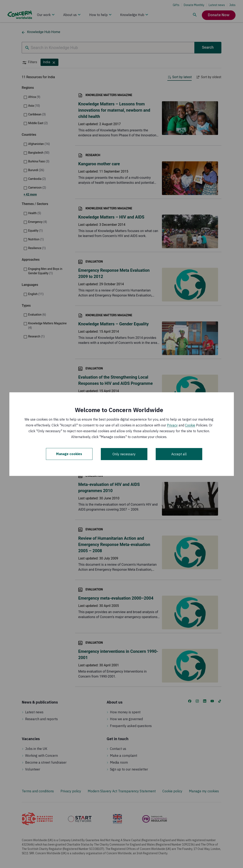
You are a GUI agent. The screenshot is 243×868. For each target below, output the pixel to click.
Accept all (179, 454)
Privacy (172, 425)
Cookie (190, 425)
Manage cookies (69, 454)
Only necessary (124, 454)
